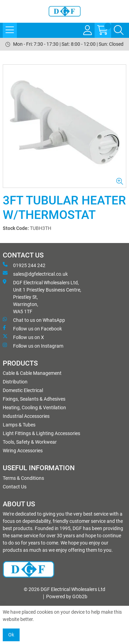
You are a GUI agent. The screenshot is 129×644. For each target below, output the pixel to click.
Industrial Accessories (26, 416)
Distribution (15, 382)
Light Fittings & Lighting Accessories (41, 433)
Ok (11, 635)
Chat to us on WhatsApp (34, 320)
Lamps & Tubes (19, 425)
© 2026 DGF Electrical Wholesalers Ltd (64, 589)
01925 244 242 (24, 265)
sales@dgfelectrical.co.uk (35, 274)
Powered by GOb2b (67, 597)
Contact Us (15, 487)
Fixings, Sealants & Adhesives (34, 399)
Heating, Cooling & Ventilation (34, 408)
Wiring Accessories (23, 451)
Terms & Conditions (23, 478)
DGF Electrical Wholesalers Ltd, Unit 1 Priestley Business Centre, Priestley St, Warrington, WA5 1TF (42, 297)
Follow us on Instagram (33, 346)
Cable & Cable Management (32, 373)
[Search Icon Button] (119, 30)
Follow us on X (23, 337)
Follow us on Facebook (32, 328)
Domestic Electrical (23, 390)
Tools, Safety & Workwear (30, 442)
